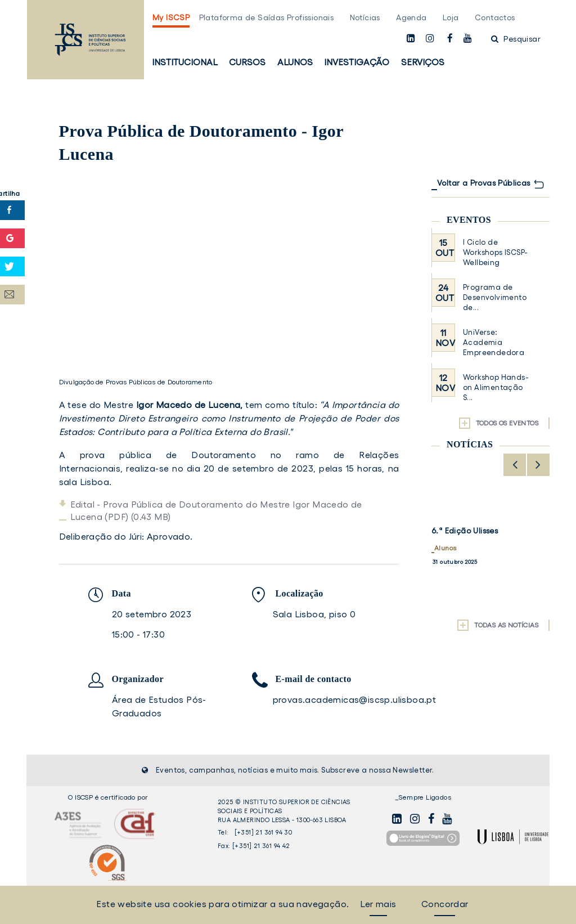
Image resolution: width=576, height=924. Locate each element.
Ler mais (378, 904)
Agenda (411, 17)
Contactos (495, 17)
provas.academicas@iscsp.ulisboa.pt (355, 699)
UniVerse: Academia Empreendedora (494, 342)
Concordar (445, 904)
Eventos (469, 220)
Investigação (357, 62)
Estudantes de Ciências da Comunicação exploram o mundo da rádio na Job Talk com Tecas (485, 549)
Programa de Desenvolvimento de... (495, 297)
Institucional (185, 62)
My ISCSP (171, 17)
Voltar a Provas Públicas (484, 183)
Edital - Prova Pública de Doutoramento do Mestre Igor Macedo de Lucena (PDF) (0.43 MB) (216, 510)
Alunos (295, 62)
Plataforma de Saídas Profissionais (267, 17)
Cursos (247, 62)
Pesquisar (516, 39)
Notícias (365, 17)
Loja (451, 17)
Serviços (423, 62)
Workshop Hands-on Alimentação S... (496, 387)
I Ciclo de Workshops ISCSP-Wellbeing (495, 252)
